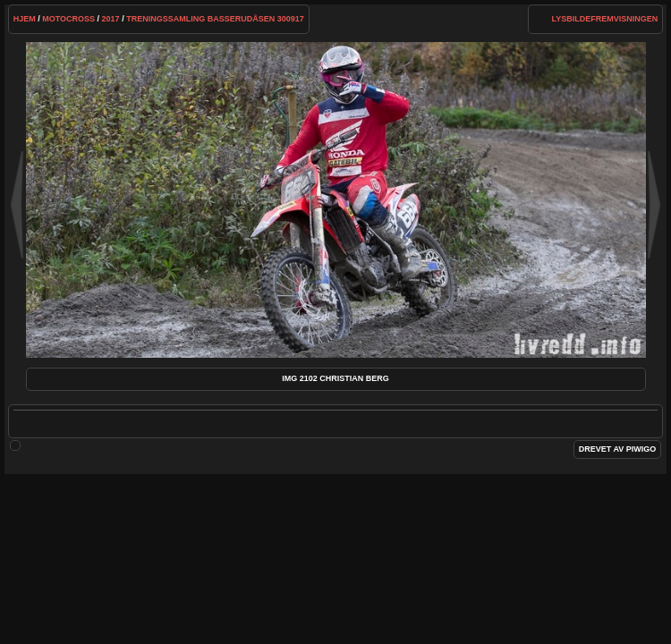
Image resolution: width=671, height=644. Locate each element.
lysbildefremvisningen (605, 19)
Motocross (68, 19)
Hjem (25, 19)
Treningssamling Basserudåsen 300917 (215, 19)
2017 (111, 19)
